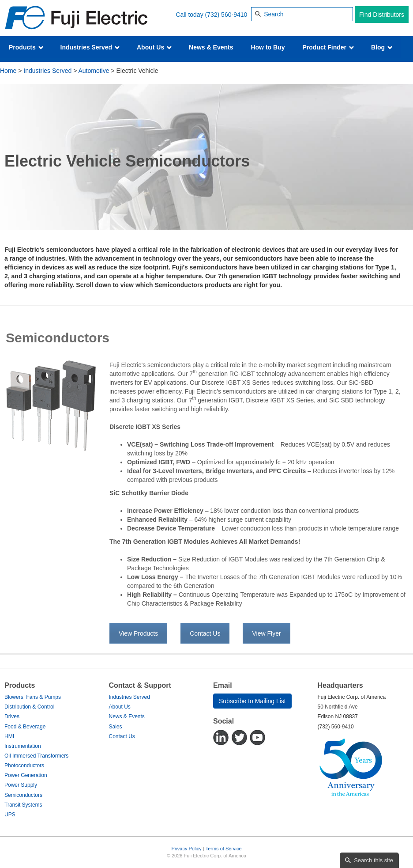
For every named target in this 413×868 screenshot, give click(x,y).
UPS (10, 815)
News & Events (211, 47)
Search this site (374, 860)
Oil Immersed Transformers (36, 756)
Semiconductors (23, 795)
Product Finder (328, 47)
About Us (154, 47)
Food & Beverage (25, 727)
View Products (138, 633)
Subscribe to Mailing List (252, 701)
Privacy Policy (186, 849)
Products (26, 47)
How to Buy (268, 47)
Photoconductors (24, 766)
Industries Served (90, 47)
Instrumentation (23, 746)
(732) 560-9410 (226, 15)
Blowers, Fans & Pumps (33, 697)
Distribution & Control (29, 707)
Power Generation (26, 775)
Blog (382, 47)
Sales (116, 727)
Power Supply (21, 785)
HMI (9, 736)
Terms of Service (224, 849)
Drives (12, 716)
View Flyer (266, 633)
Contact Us (205, 633)
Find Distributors (382, 15)
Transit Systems (23, 805)
